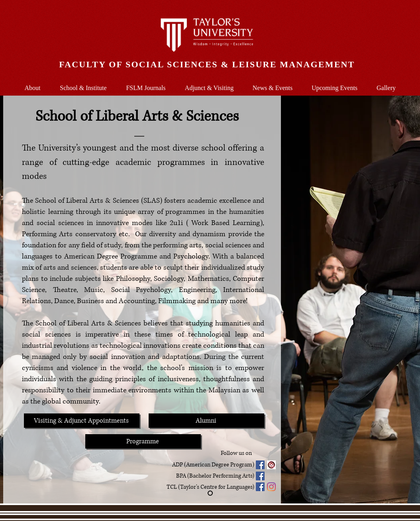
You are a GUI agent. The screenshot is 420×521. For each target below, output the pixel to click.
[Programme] (143, 441)
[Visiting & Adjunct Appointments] (82, 421)
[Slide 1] (210, 493)
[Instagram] (271, 487)
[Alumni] (206, 421)
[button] (83, 84)
